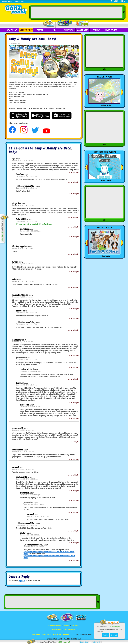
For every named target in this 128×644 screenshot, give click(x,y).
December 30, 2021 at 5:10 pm (34, 547)
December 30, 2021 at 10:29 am (38, 516)
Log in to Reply (73, 172)
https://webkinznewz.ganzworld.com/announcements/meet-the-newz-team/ (49, 553)
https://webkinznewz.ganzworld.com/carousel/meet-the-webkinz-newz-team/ (49, 557)
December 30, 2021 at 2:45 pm (26, 176)
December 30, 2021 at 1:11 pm (26, 221)
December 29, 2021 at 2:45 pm (23, 342)
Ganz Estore (19, 1)
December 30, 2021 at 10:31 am (31, 535)
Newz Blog (12, 30)
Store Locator (106, 256)
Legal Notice (36, 634)
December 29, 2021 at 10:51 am (23, 469)
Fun (54, 30)
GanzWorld (75, 626)
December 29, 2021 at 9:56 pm (26, 525)
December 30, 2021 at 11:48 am (23, 205)
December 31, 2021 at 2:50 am (30, 407)
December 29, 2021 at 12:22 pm (27, 479)
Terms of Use (57, 634)
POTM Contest (106, 181)
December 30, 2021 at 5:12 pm (26, 188)
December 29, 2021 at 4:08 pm (30, 495)
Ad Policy (66, 634)
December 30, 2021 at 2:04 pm (23, 161)
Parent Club (82, 23)
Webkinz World (7, 1)
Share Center (111, 30)
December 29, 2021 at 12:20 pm (23, 430)
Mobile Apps (82, 30)
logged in (22, 581)
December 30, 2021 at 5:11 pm (26, 324)
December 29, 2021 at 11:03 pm (23, 281)
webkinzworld (15, 43)
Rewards (49, 24)
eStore (40, 30)
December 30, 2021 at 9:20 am (23, 248)
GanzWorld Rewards (55, 626)
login (116, 1)
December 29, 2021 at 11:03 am (23, 452)
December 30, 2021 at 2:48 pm (30, 371)
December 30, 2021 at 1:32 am (26, 360)
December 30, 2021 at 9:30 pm (30, 231)
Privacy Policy (46, 634)
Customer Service (87, 634)
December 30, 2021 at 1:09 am (23, 264)
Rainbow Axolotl (106, 105)
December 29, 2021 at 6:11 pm (23, 297)
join (121, 1)
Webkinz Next (26, 30)
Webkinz (67, 626)
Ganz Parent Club (70, 630)
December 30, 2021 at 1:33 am (34, 505)
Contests (68, 30)
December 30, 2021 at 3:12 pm (26, 313)
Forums (97, 30)
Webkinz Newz (65, 23)
